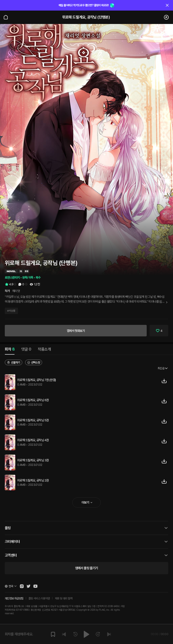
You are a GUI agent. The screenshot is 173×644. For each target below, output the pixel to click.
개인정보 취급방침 (14, 598)
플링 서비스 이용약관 (39, 598)
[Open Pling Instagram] (22, 586)
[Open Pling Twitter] (28, 586)
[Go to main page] (6, 17)
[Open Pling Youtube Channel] (35, 586)
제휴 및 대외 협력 (64, 598)
